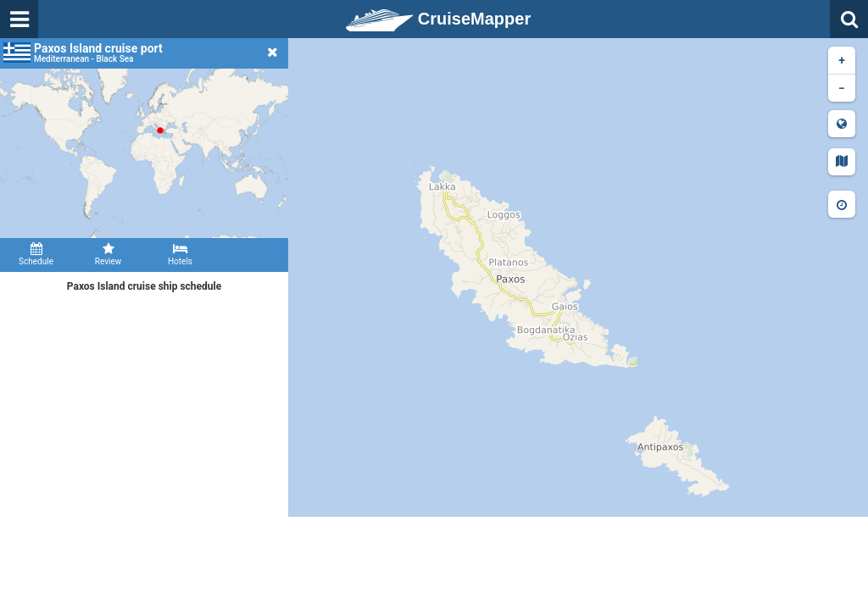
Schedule (36, 254)
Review (108, 254)
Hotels (180, 254)
